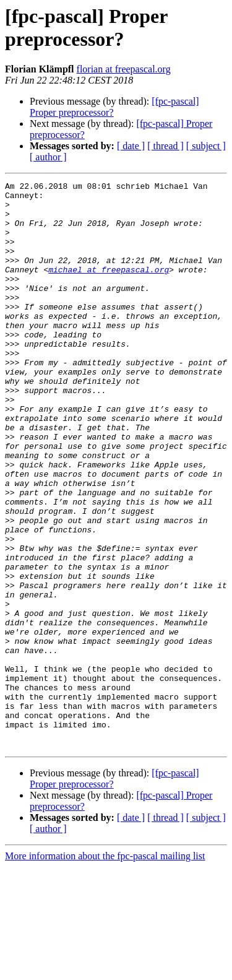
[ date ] (131, 146)
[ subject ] (206, 146)
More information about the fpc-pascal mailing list (105, 969)
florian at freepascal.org (124, 69)
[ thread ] (165, 146)
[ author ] (48, 157)
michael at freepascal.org (109, 288)
